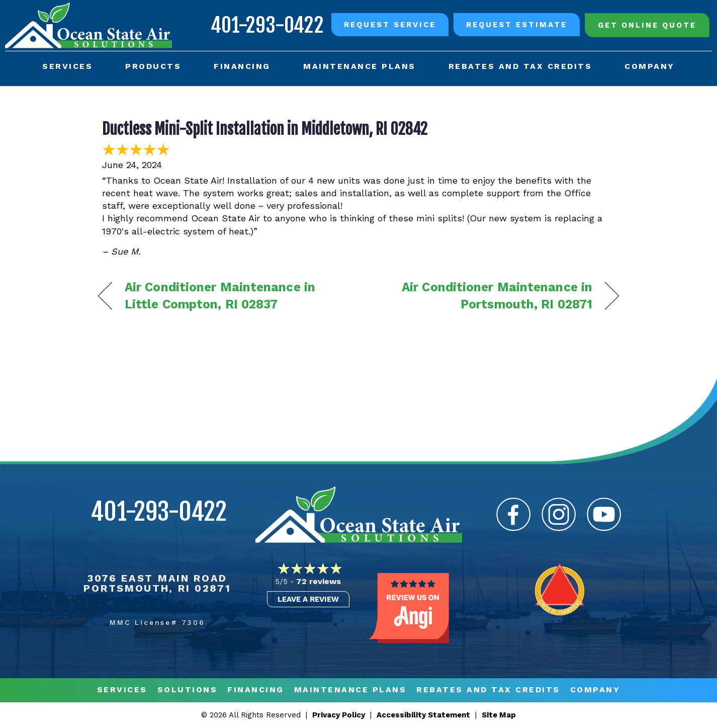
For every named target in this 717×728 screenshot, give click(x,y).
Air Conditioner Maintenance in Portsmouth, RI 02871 (483, 296)
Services (122, 690)
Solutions (188, 690)
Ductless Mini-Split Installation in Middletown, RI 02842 (265, 129)
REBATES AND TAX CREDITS (488, 690)
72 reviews (319, 581)
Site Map (499, 715)
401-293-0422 (267, 25)
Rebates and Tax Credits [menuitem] (520, 66)
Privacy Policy (339, 715)
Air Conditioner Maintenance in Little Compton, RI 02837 (220, 296)
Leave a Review (308, 599)
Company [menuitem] (650, 66)
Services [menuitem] (67, 66)
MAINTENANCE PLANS (350, 690)
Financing (256, 690)
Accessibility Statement (423, 715)
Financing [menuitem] (242, 66)
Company (595, 690)
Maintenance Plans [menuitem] (360, 66)
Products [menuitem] (153, 66)
